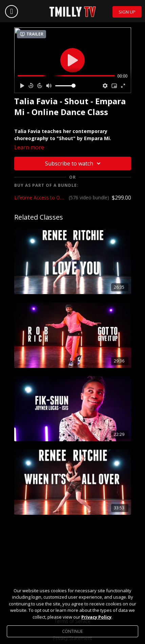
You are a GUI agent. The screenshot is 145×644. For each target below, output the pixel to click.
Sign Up (127, 12)
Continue (72, 631)
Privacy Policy (96, 617)
